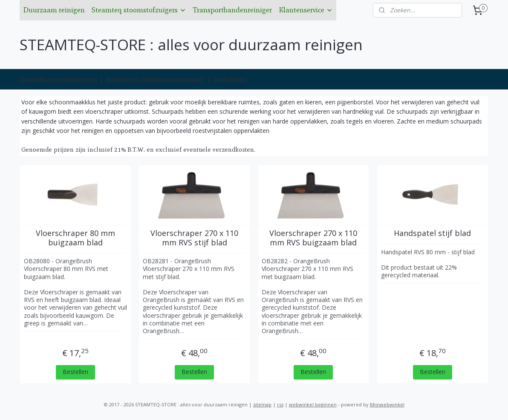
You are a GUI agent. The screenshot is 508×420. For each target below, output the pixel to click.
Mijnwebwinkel (387, 404)
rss (280, 404)
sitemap (262, 404)
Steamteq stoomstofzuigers (139, 10)
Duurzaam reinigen (54, 10)
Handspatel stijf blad (433, 233)
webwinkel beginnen (313, 404)
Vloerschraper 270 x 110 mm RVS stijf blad (194, 238)
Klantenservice (306, 10)
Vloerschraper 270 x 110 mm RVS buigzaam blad (314, 238)
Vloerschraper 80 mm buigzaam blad (75, 238)
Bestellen (75, 372)
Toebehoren (230, 79)
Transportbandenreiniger (232, 10)
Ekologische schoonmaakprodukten (155, 79)
